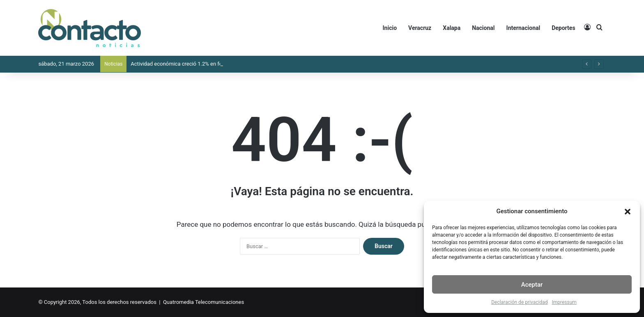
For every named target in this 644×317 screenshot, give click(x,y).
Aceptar (532, 285)
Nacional (483, 28)
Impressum (564, 302)
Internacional (523, 28)
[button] (628, 212)
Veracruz (420, 28)
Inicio (390, 28)
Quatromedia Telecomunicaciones (204, 302)
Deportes (563, 28)
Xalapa (452, 28)
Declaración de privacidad (519, 302)
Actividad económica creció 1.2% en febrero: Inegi (190, 64)
